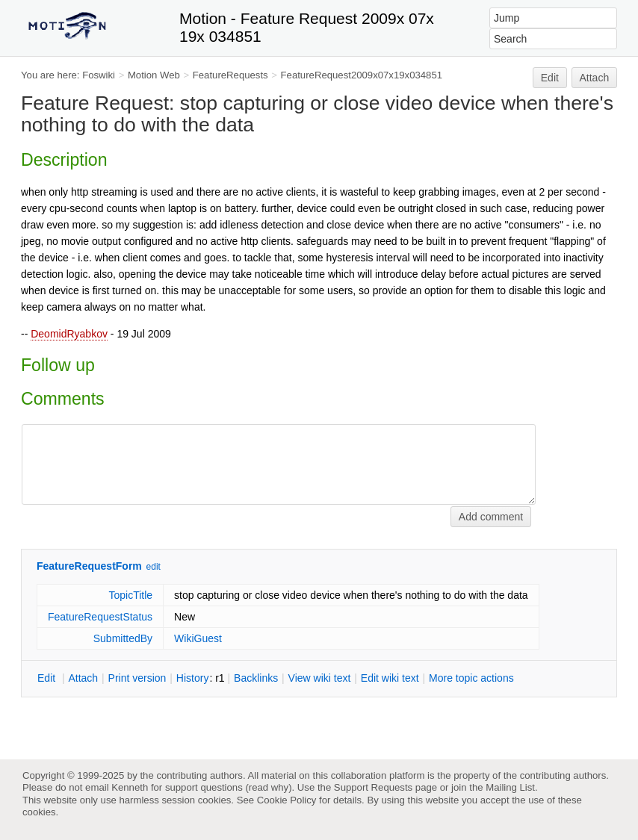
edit (154, 567)
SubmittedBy (123, 638)
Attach (595, 78)
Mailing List (510, 787)
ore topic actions (471, 678)
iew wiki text (320, 678)
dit (48, 678)
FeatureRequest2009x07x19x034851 (362, 75)
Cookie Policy (287, 800)
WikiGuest (198, 638)
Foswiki (99, 75)
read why (269, 787)
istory (193, 678)
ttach (83, 678)
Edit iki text (390, 678)
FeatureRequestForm (89, 566)
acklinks (256, 678)
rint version (137, 678)
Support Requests (373, 787)
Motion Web (154, 75)
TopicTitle (130, 595)
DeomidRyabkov (69, 334)
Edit (550, 78)
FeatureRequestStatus (100, 617)
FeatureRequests (230, 75)
